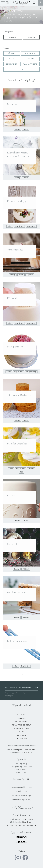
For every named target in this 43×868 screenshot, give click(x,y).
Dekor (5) (31, 37)
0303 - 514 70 (28, 753)
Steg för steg (30, 53)
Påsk (21, 69)
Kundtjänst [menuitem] (22, 715)
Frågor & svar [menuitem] (22, 739)
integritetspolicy (9, 696)
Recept (12, 59)
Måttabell (12, 53)
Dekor (10, 226)
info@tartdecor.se (26, 822)
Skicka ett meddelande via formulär (22, 826)
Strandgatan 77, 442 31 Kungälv (24, 750)
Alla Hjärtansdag (30, 64)
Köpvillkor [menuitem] (21, 718)
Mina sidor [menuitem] (7, 3)
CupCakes (30, 59)
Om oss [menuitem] (21, 732)
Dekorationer (11, 64)
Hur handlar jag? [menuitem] (21, 722)
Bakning (17, 129)
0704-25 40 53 (27, 819)
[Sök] (40, 8)
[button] (3, 4)
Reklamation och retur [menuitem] (21, 725)
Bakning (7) (13, 37)
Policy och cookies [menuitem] (22, 728)
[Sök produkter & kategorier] (19, 8)
